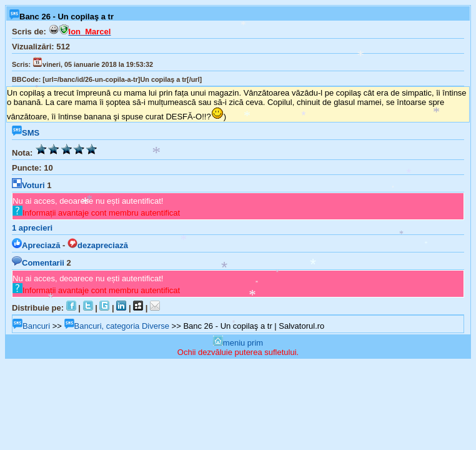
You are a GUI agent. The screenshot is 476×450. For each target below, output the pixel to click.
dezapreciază (98, 245)
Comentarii (38, 263)
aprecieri (32, 228)
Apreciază (36, 245)
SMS (26, 133)
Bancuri (31, 326)
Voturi (28, 185)
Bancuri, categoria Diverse (117, 326)
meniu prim (238, 343)
